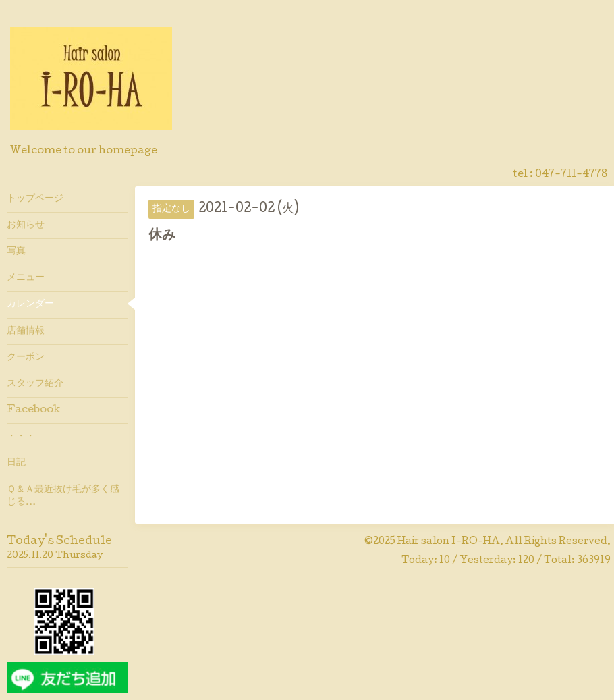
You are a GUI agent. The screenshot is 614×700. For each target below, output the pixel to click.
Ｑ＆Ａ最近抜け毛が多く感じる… (63, 496)
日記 (16, 463)
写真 (16, 252)
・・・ (21, 437)
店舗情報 (26, 331)
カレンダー (30, 304)
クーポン (26, 358)
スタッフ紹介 (35, 384)
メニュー (26, 278)
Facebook (33, 410)
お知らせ (26, 225)
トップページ (35, 199)
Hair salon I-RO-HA (449, 542)
